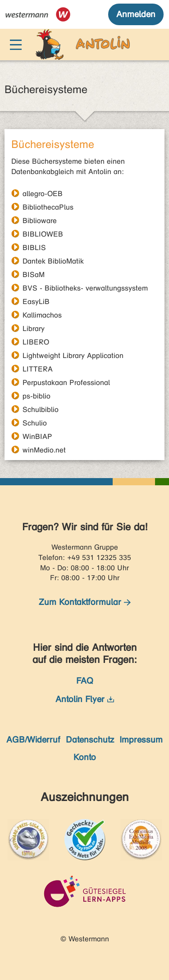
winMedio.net (44, 450)
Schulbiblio (41, 409)
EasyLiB (36, 301)
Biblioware (40, 220)
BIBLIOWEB (43, 234)
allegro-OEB (43, 193)
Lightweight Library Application (73, 355)
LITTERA (38, 369)
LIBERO (36, 342)
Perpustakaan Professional (66, 382)
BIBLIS (34, 247)
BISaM (34, 274)
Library (34, 328)
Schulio (35, 423)
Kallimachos (42, 315)
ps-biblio (37, 396)
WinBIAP (37, 436)
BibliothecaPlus (48, 207)
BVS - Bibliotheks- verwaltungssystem (85, 288)
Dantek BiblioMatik (53, 261)
